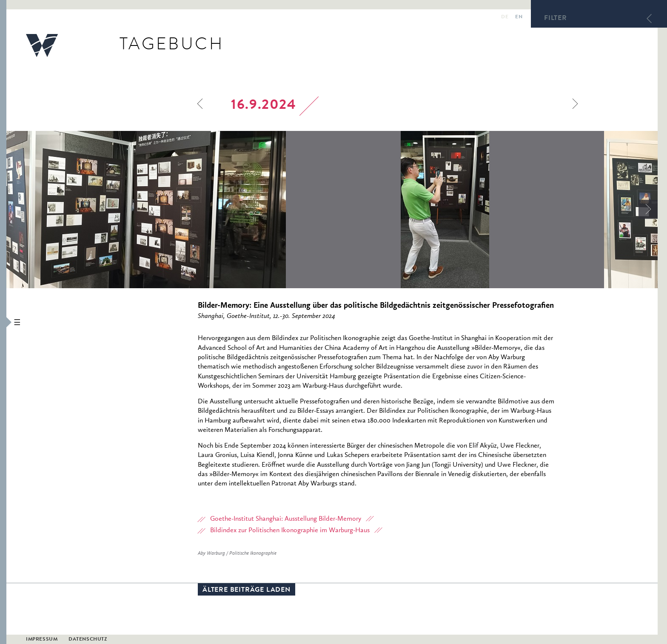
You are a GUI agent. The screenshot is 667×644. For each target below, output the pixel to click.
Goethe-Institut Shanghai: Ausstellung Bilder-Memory (286, 519)
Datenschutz (88, 640)
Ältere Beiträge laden (247, 590)
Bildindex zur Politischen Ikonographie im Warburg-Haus (290, 531)
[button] (3, 322)
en (519, 17)
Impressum (42, 640)
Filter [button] (556, 19)
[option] (204, 210)
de (505, 17)
